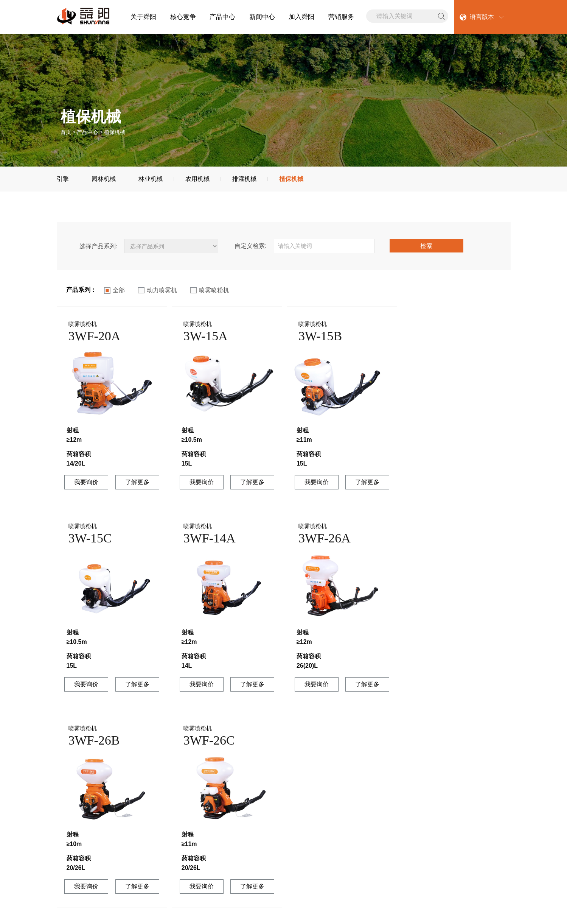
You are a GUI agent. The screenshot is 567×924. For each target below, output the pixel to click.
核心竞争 (183, 17)
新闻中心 (262, 17)
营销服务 (341, 17)
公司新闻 (139, 832)
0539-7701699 (374, 824)
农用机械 (197, 179)
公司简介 (69, 832)
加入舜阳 (301, 17)
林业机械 (151, 179)
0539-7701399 (375, 843)
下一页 (491, 740)
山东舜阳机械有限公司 (288, 911)
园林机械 (104, 179)
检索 (426, 246)
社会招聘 (279, 842)
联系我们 (69, 852)
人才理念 (279, 832)
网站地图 (69, 911)
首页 (66, 132)
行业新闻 (139, 842)
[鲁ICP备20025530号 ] (407, 911)
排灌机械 (244, 179)
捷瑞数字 (465, 911)
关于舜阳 (143, 17)
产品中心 (222, 17)
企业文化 (69, 842)
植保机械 (291, 179)
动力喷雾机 (158, 290)
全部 (114, 290)
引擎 (63, 179)
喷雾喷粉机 (210, 290)
